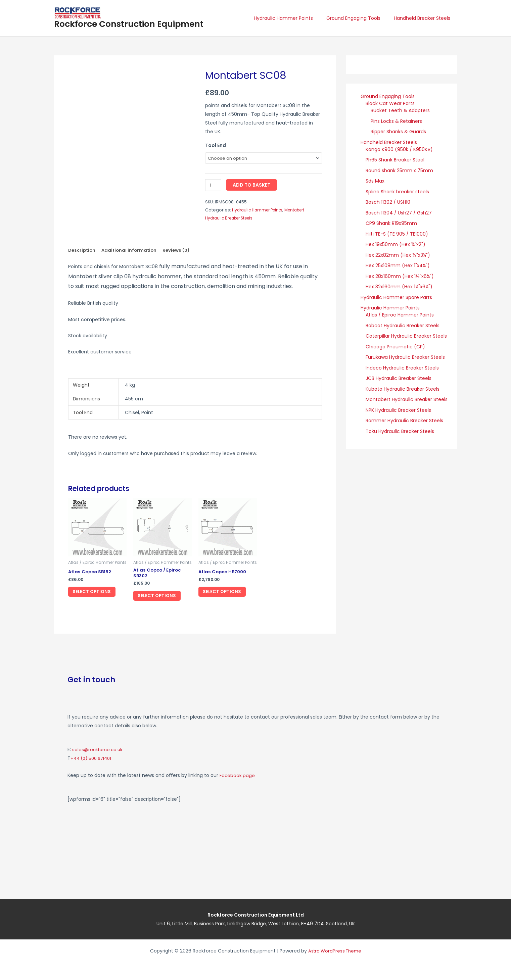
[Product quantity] (214, 186)
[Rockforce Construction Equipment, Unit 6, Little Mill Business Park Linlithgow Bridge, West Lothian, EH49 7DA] (351, 845)
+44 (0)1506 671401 (93, 758)
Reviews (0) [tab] (181, 251)
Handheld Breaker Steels (424, 18)
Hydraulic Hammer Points (293, 18)
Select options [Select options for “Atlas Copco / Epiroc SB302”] (161, 599)
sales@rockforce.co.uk (99, 750)
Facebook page (238, 775)
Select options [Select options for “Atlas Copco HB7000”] (227, 594)
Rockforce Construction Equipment (129, 24)
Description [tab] (83, 251)
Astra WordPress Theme (335, 951)
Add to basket (252, 186)
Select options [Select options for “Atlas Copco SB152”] (96, 594)
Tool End (216, 145)
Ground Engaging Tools (359, 18)
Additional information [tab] (132, 251)
